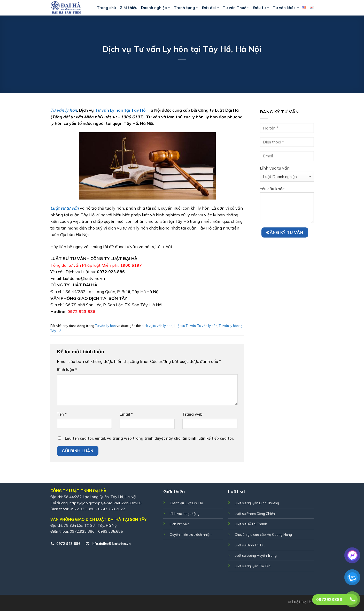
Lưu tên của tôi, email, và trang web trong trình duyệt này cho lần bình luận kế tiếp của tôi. (149, 438)
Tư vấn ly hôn (207, 326)
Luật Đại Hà (303, 602)
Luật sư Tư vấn (185, 326)
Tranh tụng (186, 8)
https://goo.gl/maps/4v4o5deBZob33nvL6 (106, 503)
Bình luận (67, 370)
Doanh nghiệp (156, 8)
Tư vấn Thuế (236, 8)
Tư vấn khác (286, 8)
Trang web (192, 414)
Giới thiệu (129, 8)
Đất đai (211, 8)
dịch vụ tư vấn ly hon (157, 326)
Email (126, 414)
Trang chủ (106, 8)
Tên (62, 414)
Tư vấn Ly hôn (105, 326)
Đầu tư (261, 8)
